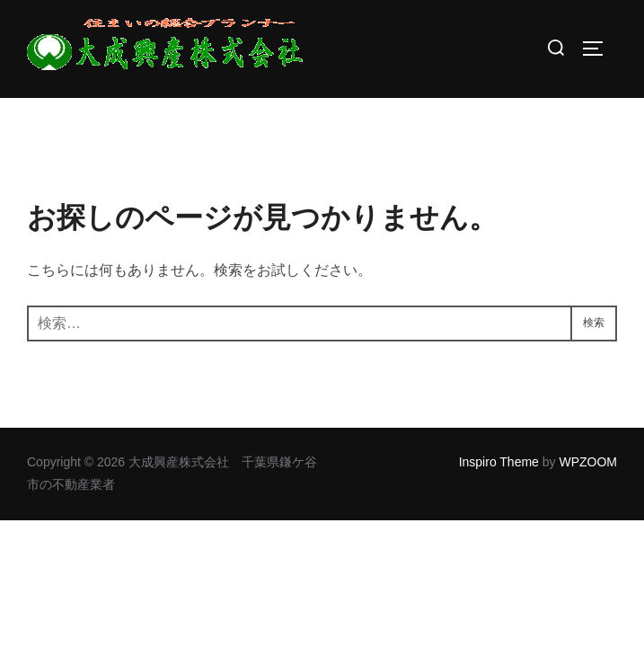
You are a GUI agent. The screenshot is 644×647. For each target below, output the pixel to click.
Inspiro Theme (499, 462)
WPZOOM (588, 462)
